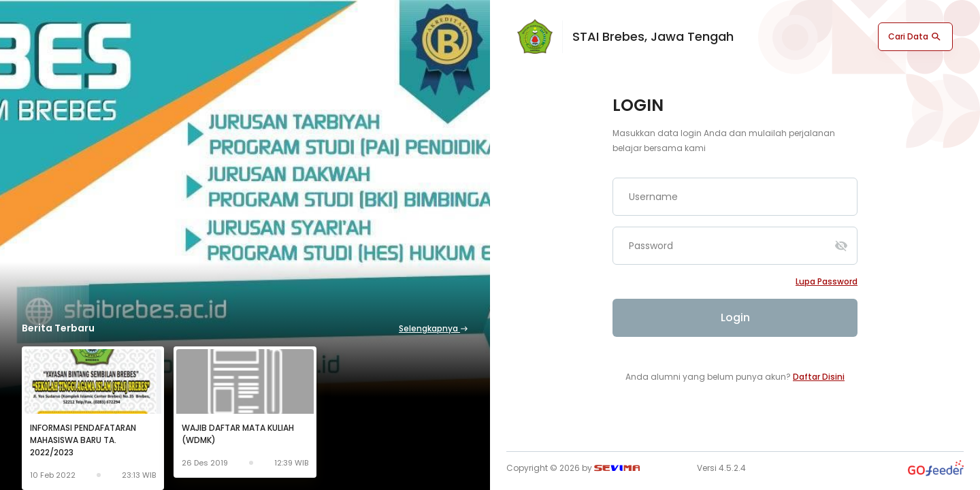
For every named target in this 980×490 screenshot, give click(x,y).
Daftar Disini (819, 377)
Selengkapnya (434, 328)
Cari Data (915, 37)
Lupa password (827, 281)
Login (735, 317)
